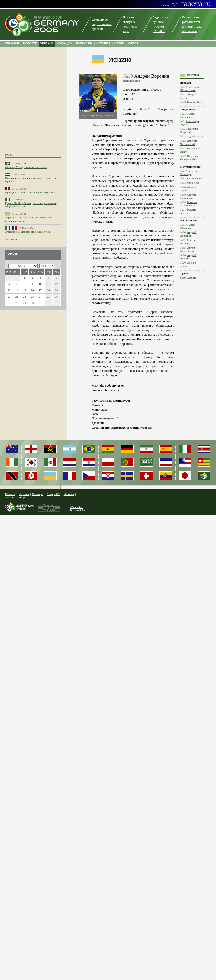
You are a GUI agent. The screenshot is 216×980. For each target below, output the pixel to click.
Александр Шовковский (189, 88)
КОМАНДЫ (64, 43)
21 (17, 297)
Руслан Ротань (188, 211)
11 (48, 284)
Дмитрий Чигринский (189, 142)
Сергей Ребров (188, 241)
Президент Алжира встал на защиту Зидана (31, 192)
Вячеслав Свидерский (189, 158)
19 (56, 290)
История (69, 494)
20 (9, 297)
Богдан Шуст (195, 102)
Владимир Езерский (189, 130)
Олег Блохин (188, 278)
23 (32, 297)
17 (40, 290)
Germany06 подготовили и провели (26, 167)
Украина (120, 59)
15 (24, 290)
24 (40, 297)
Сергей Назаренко (188, 196)
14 (17, 290)
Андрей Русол (194, 136)
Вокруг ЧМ (53, 494)
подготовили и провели (102, 24)
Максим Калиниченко (188, 204)
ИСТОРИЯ (103, 43)
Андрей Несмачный (187, 115)
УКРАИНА (47, 43)
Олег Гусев (192, 183)
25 (48, 297)
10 (40, 284)
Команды (38, 494)
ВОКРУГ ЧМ (84, 43)
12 (56, 284)
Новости (10, 494)
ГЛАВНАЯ (12, 43)
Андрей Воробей (188, 257)
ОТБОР (133, 43)
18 (48, 290)
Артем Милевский (187, 249)
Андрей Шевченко (187, 226)
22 (24, 297)
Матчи (10, 497)
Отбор (21, 497)
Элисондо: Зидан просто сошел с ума (27, 232)
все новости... (12, 239)
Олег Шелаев (194, 178)
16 (32, 290)
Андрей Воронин (188, 234)
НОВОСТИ (30, 43)
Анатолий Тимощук (189, 173)
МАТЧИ (119, 43)
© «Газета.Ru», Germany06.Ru (78, 507)
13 (9, 290)
